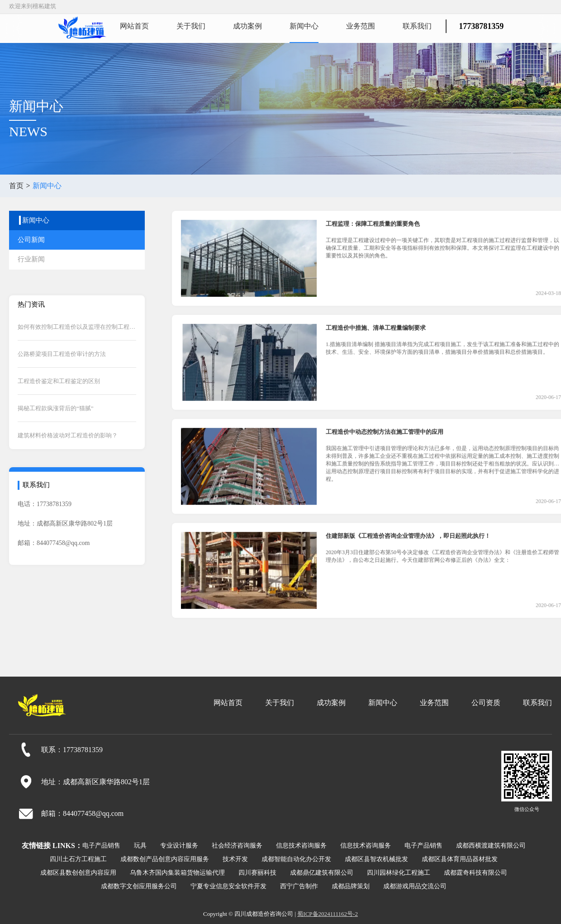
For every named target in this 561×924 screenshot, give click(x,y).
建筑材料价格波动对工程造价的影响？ (68, 435)
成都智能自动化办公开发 (296, 859)
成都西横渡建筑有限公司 (491, 846)
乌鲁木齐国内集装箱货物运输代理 (177, 873)
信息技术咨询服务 (301, 846)
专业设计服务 (179, 846)
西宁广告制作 (299, 886)
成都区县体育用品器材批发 (460, 859)
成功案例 (247, 26)
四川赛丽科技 (257, 873)
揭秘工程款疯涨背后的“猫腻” (56, 408)
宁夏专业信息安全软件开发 (228, 886)
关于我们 (191, 26)
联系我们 (417, 26)
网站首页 (134, 26)
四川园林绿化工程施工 (399, 873)
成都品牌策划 (351, 886)
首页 (16, 186)
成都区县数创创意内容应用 (78, 873)
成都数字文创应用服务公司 (139, 886)
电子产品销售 (101, 846)
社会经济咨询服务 (237, 846)
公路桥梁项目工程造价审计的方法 (62, 354)
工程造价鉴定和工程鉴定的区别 (59, 381)
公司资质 (486, 703)
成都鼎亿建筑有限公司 (322, 873)
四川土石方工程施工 (78, 859)
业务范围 (361, 26)
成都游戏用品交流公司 (415, 886)
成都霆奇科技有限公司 (475, 873)
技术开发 (235, 859)
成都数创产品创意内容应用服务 (165, 859)
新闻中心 (304, 26)
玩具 (140, 846)
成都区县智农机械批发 (376, 859)
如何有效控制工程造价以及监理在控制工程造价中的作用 (77, 327)
